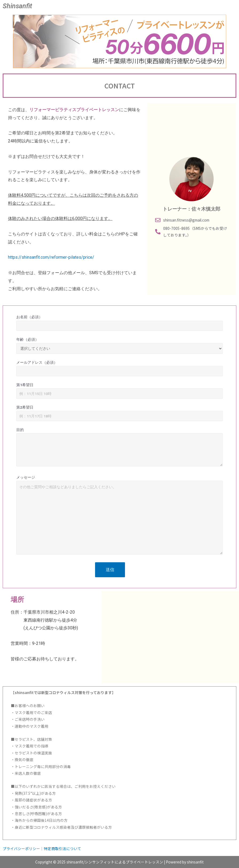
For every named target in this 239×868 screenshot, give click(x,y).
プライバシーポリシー (21, 848)
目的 (119, 448)
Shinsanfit (17, 6)
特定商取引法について (62, 848)
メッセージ (119, 516)
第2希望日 (119, 413)
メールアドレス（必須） (119, 368)
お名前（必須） (119, 323)
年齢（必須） (119, 346)
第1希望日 (119, 391)
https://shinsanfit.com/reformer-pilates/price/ (51, 257)
